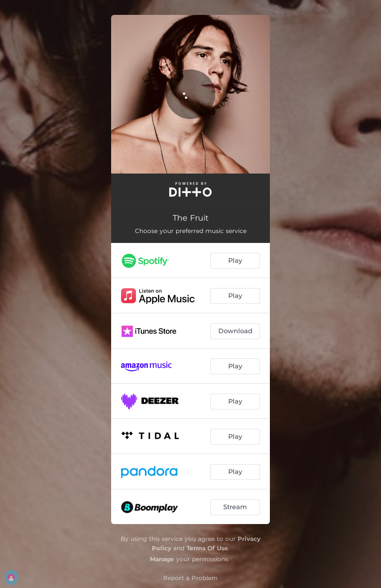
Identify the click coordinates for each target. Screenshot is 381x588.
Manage (162, 559)
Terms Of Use (207, 548)
